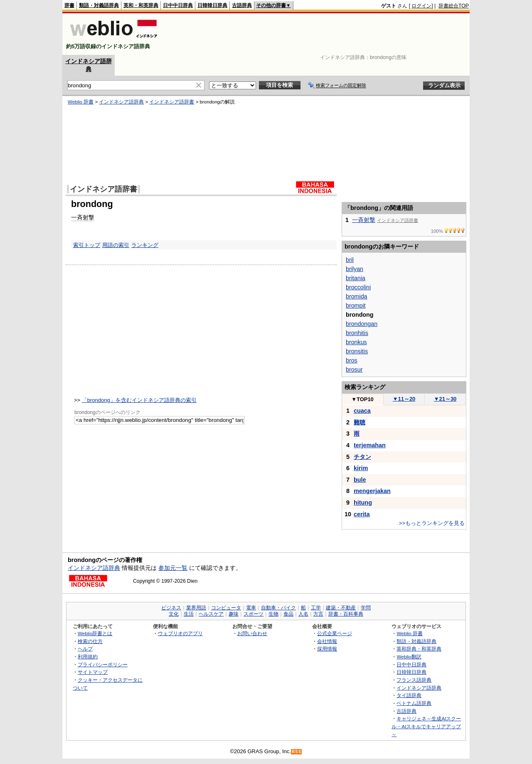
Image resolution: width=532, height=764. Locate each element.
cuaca (362, 411)
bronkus (356, 342)
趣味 (234, 614)
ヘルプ (85, 649)
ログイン (421, 6)
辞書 (69, 5)
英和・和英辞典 (141, 5)
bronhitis (357, 333)
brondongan (362, 324)
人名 (303, 614)
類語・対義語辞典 (99, 5)
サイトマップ (93, 672)
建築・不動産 (341, 608)
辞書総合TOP (454, 6)
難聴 (360, 422)
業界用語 (196, 608)
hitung (363, 503)
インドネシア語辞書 (172, 102)
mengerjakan (372, 491)
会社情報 (327, 641)
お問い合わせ (252, 633)
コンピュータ (226, 608)
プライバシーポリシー (103, 664)
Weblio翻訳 (409, 657)
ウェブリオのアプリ (180, 633)
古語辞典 (242, 5)
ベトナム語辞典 (414, 703)
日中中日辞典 (178, 5)
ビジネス (171, 608)
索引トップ (87, 245)
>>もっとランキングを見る (432, 523)
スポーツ (254, 614)
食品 (288, 614)
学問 (366, 608)
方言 (318, 614)
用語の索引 (116, 245)
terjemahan (370, 445)
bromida (356, 296)
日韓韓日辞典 (212, 5)
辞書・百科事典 (346, 614)
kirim (361, 468)
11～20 (404, 399)
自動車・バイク (278, 608)
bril (350, 260)
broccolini (358, 287)
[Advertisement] (318, 34)
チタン (362, 457)
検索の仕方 (90, 641)
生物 (273, 614)
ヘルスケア (211, 614)
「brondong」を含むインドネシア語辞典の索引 (139, 400)
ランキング (145, 245)
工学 (316, 608)
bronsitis (357, 351)
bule (360, 480)
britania (356, 278)
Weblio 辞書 (81, 102)
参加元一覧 (173, 568)
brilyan (355, 269)
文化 (174, 614)
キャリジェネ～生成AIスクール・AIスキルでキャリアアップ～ (426, 726)
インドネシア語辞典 (121, 102)
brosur (354, 370)
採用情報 (327, 649)
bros (352, 360)
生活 (189, 614)
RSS (297, 752)
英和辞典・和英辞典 (419, 649)
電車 (251, 608)
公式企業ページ (335, 633)
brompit (356, 306)
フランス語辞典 (414, 680)
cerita (362, 514)
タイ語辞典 (409, 695)
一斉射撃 (83, 217)
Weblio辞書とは (95, 633)
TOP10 (362, 399)
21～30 (445, 399)
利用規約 (88, 657)
